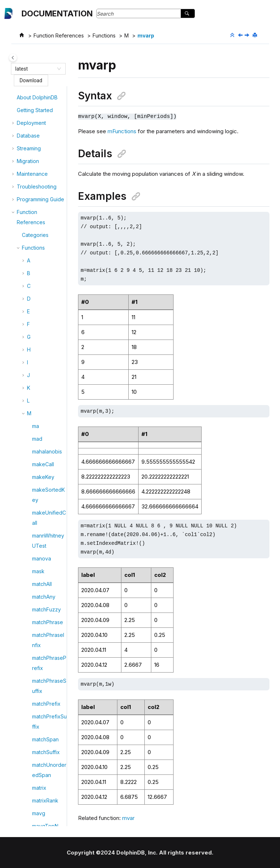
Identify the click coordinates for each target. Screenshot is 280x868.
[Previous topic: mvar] (241, 35)
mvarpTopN (46, 473)
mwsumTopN (47, 537)
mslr (37, 272)
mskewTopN (47, 259)
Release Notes (34, 814)
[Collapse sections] (233, 35)
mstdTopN (44, 323)
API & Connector (36, 776)
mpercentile (46, 172)
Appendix (39, 715)
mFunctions (122, 131)
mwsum (41, 524)
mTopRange (47, 374)
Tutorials (27, 802)
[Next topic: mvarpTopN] (248, 35)
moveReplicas (49, 91)
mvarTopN (44, 486)
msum (39, 335)
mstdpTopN (46, 310)
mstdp (39, 297)
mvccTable (45, 498)
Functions (104, 35)
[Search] (188, 13)
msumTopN (45, 361)
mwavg (41, 511)
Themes (32, 728)
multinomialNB (48, 399)
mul (36, 386)
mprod (40, 208)
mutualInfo (44, 435)
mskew (40, 246)
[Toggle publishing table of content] (13, 58)
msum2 (40, 348)
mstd (38, 284)
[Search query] (146, 13)
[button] (29, 91)
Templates (34, 740)
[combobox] (35, 69)
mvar (38, 447)
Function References (59, 35)
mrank (39, 233)
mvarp (146, 35)
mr (35, 221)
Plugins (25, 789)
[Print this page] (256, 35)
